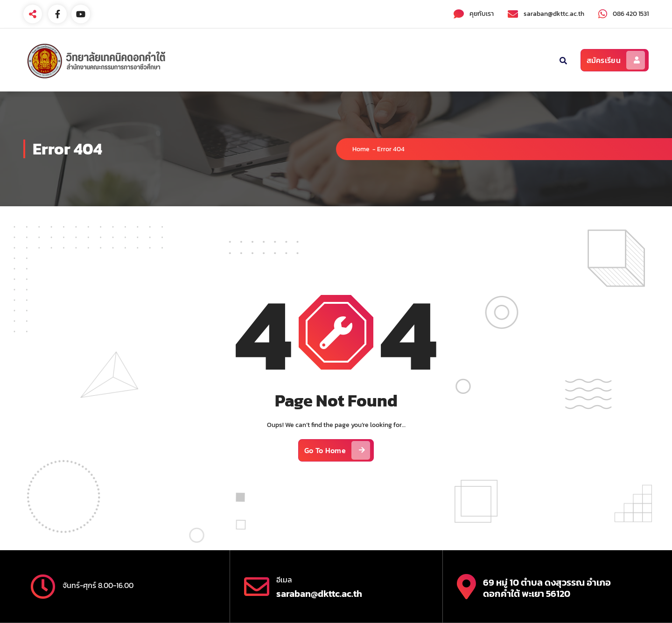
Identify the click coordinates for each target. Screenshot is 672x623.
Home (361, 149)
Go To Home (337, 450)
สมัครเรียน (616, 60)
